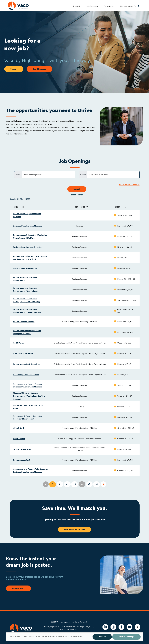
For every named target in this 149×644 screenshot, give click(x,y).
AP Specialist (19, 439)
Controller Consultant (23, 353)
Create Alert (18, 588)
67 (89, 484)
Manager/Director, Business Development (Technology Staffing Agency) (29, 396)
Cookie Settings (126, 637)
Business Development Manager (28, 226)
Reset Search (77, 195)
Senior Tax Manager (22, 449)
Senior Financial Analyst (24, 322)
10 (75, 484)
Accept (102, 637)
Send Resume (40, 69)
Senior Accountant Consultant (27, 364)
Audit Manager (20, 343)
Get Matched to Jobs (75, 530)
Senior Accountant (22, 460)
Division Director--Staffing (25, 268)
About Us (77, 6)
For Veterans (109, 6)
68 (97, 484)
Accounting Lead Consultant (26, 375)
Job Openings (92, 6)
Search (14, 69)
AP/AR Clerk (19, 428)
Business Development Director (27, 247)
